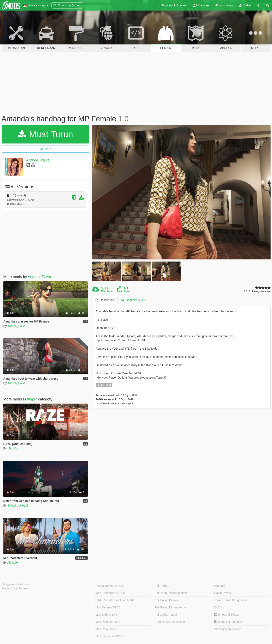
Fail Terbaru (163, 586)
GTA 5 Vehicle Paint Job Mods (115, 600)
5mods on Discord (228, 629)
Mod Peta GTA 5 (106, 629)
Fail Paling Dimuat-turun (170, 607)
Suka (127, 291)
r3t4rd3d (13, 448)
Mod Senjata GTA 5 (108, 607)
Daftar (245, 5)
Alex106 (13, 563)
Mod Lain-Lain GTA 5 (109, 636)
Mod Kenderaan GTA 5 (110, 593)
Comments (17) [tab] (133, 300)
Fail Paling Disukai (167, 600)
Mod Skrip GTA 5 (106, 615)
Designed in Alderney (15, 584)
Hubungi (220, 586)
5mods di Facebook (229, 622)
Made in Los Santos (14, 588)
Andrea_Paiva (38, 160)
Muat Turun (45, 134)
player (32, 399)
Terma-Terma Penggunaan (231, 600)
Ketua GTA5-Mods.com (170, 622)
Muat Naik (201, 5)
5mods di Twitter (227, 615)
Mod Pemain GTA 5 (108, 622)
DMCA (219, 607)
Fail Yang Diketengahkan (171, 593)
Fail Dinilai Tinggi (166, 615)
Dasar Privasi (223, 593)
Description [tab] (105, 300)
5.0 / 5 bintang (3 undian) (257, 291)
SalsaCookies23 (18, 505)
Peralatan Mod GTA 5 (109, 586)
